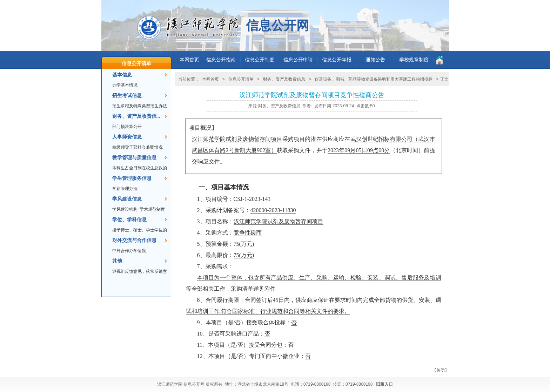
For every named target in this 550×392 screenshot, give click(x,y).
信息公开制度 (260, 60)
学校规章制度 (414, 60)
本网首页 (189, 60)
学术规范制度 (152, 209)
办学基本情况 (125, 85)
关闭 (441, 370)
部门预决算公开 (127, 127)
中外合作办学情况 (129, 251)
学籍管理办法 (125, 189)
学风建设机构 (125, 209)
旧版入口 (384, 384)
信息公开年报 (337, 60)
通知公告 (375, 60)
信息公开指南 (221, 60)
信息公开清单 (136, 63)
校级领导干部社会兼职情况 (137, 147)
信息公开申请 (298, 60)
